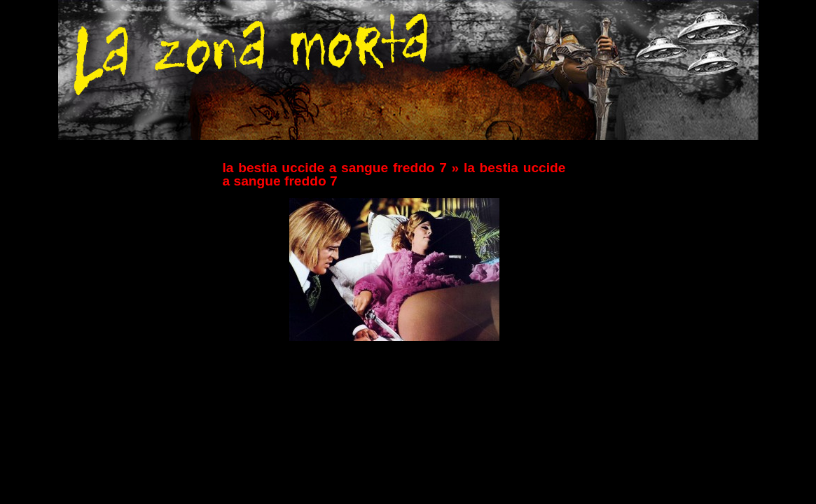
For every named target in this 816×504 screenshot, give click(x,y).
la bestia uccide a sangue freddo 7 (335, 168)
